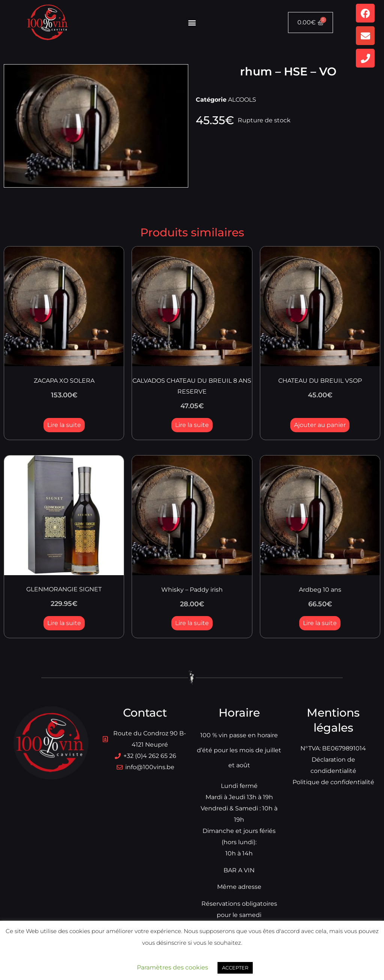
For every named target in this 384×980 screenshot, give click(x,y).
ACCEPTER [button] (235, 968)
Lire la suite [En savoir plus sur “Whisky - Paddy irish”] (192, 623)
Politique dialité (333, 782)
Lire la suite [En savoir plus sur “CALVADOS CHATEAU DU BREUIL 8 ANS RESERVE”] (192, 425)
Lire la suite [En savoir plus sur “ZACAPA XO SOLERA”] (64, 425)
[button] (192, 23)
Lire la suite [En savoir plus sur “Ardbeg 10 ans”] (320, 623)
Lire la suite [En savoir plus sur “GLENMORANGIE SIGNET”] (64, 623)
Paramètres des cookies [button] (172, 967)
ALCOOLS (242, 100)
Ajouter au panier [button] (320, 425)
